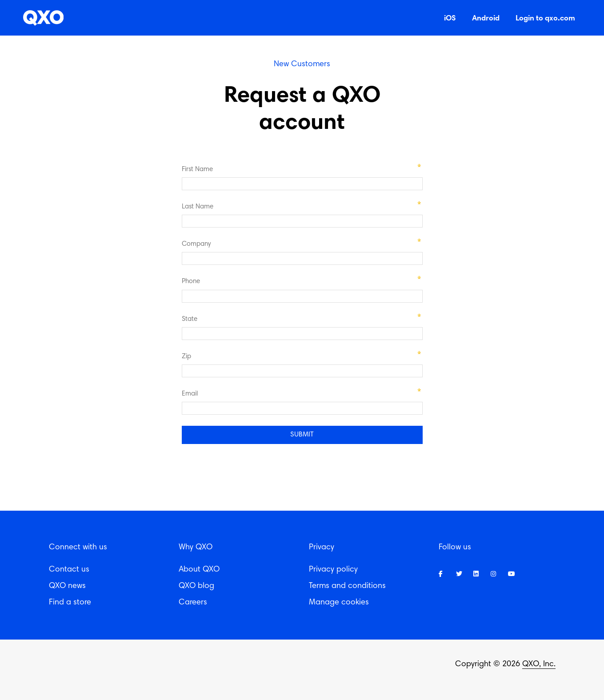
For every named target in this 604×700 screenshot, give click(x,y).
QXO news (67, 586)
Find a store (70, 603)
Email (190, 394)
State (190, 319)
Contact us (69, 570)
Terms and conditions (347, 586)
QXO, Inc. (539, 664)
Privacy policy (333, 570)
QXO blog (196, 586)
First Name (197, 170)
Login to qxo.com (545, 18)
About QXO (199, 570)
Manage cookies (339, 603)
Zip (186, 357)
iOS (450, 18)
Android (486, 18)
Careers (193, 603)
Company (196, 244)
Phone (191, 282)
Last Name (198, 207)
